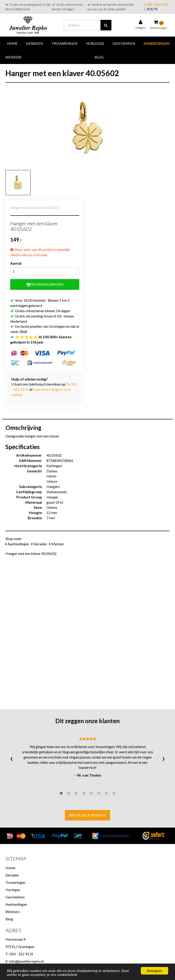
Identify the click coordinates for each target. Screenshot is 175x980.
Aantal (16, 263)
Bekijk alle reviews (87, 815)
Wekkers (14, 57)
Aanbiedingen (157, 43)
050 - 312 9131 (156, 4)
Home (12, 43)
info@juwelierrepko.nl (26, 961)
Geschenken (124, 43)
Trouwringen (64, 43)
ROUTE (152, 9)
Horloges (95, 43)
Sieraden (34, 43)
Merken (57, 544)
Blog (99, 57)
